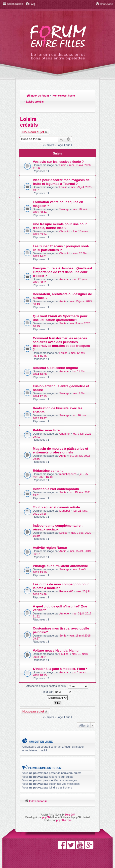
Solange (64, 197)
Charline (65, 422)
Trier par (57, 680)
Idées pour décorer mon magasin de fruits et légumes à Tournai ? (61, 170)
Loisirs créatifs (59, 96)
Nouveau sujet (33, 120)
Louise (63, 175)
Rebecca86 (66, 580)
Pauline (64, 642)
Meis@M (70, 803)
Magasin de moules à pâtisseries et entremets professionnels (61, 439)
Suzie (63, 153)
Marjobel (65, 499)
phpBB (46, 805)
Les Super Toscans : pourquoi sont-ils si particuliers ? (61, 236)
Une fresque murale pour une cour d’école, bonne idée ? (60, 214)
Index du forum (32, 96)
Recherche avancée (69, 127)
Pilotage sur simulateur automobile (60, 554)
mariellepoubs (68, 462)
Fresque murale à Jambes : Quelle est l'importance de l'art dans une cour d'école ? (63, 260)
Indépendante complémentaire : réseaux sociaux (58, 516)
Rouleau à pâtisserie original (55, 356)
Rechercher (61, 127)
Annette (64, 267)
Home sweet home (45, 96)
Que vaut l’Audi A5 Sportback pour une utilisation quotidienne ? (60, 306)
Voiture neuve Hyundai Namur (56, 639)
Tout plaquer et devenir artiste (56, 495)
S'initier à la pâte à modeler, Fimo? (60, 657)
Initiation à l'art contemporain (56, 477)
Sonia (63, 311)
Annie (63, 289)
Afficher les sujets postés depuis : (57, 674)
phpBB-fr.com (64, 808)
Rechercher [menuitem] (89, 96)
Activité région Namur (50, 536)
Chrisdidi (65, 219)
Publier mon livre (46, 418)
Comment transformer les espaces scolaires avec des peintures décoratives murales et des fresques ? (61, 332)
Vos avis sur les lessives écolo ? (58, 150)
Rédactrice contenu (48, 459)
